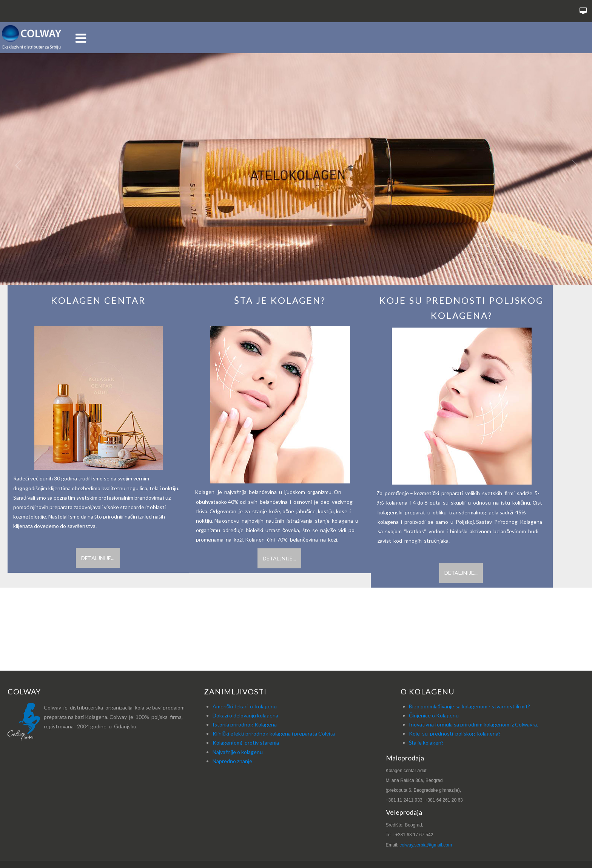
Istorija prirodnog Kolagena (245, 724)
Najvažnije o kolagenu (238, 752)
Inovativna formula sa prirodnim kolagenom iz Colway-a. (473, 724)
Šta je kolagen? (426, 743)
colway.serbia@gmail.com (426, 845)
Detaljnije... (98, 558)
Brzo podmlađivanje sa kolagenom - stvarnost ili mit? (469, 706)
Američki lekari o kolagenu (245, 706)
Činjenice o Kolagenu (434, 715)
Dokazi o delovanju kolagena (245, 715)
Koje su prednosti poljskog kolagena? (455, 733)
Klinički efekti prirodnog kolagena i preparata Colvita (274, 733)
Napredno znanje (232, 761)
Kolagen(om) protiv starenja (246, 743)
